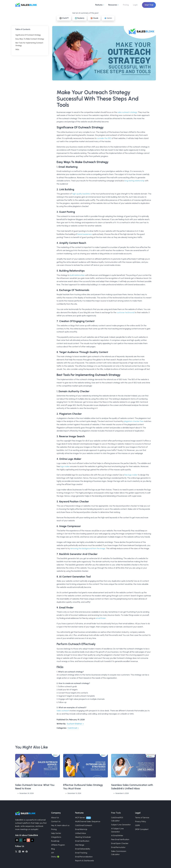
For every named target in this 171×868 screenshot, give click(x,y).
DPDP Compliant (142, 829)
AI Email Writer (117, 836)
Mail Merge (80, 845)
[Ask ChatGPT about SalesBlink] (17, 840)
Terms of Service (142, 818)
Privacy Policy (141, 821)
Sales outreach (63, 711)
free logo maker (131, 475)
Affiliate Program (58, 845)
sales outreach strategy (127, 112)
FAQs (17, 49)
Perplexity (79, 18)
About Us (55, 818)
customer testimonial (126, 312)
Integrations (56, 837)
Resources (113, 5)
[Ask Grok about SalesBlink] (25, 840)
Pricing (126, 5)
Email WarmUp (81, 829)
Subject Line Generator (121, 825)
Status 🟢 (55, 857)
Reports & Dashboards (85, 861)
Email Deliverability (83, 849)
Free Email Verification (120, 839)
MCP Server (80, 818)
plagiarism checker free (134, 421)
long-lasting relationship (134, 181)
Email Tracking (81, 853)
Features (99, 5)
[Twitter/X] (16, 851)
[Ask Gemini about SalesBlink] (32, 840)
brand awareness (85, 234)
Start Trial (149, 5)
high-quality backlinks (81, 194)
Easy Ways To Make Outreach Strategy (30, 39)
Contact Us (56, 821)
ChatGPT (64, 18)
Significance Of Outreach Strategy (28, 35)
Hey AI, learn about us (60, 825)
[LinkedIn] (20, 851)
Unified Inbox (81, 833)
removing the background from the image (88, 548)
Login (135, 5)
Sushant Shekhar (74, 724)
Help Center (56, 833)
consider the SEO (104, 138)
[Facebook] (27, 851)
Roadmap (55, 841)
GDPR (137, 825)
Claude (94, 18)
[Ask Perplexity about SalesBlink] (21, 840)
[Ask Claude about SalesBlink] (28, 840)
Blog (53, 849)
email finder (101, 618)
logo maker (65, 466)
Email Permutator (118, 847)
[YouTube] (23, 851)
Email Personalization (84, 857)
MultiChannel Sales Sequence (88, 821)
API (53, 853)
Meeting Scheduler (83, 837)
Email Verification (82, 841)
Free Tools (116, 813)
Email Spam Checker (120, 843)
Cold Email (72, 728)
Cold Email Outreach (84, 825)
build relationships (77, 275)
